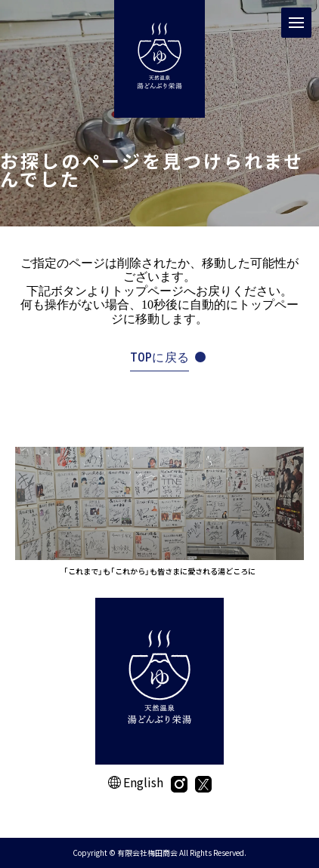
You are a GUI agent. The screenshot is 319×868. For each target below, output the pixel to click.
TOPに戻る (160, 357)
